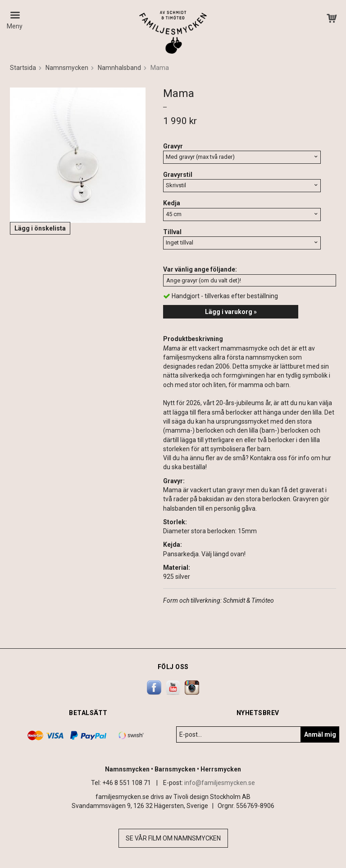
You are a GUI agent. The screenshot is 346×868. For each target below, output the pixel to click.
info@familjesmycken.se (220, 783)
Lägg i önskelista (40, 228)
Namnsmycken (67, 68)
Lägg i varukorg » (231, 312)
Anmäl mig (320, 734)
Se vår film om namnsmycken (173, 838)
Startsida (23, 68)
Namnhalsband (119, 68)
